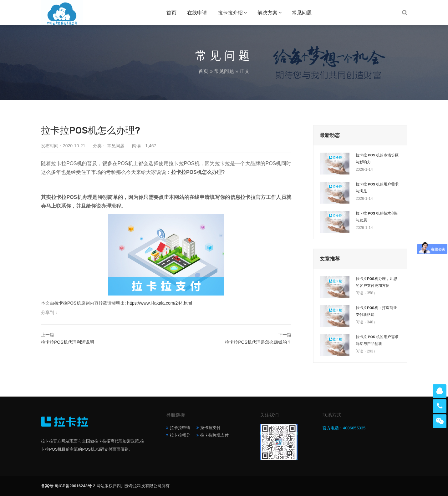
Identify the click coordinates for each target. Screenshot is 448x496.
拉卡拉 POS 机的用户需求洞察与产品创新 (377, 340)
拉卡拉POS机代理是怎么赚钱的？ (258, 342)
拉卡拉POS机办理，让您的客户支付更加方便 (376, 282)
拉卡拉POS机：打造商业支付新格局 (376, 311)
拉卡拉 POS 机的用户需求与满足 (377, 188)
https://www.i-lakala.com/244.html (160, 303)
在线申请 (197, 13)
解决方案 (267, 13)
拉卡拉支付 (210, 428)
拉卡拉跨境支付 (214, 435)
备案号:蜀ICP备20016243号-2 (68, 486)
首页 (171, 13)
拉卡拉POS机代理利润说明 (68, 342)
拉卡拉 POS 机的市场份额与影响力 (377, 159)
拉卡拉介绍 (230, 13)
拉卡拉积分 (180, 435)
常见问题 (302, 13)
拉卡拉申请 (180, 428)
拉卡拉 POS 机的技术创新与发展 (377, 217)
